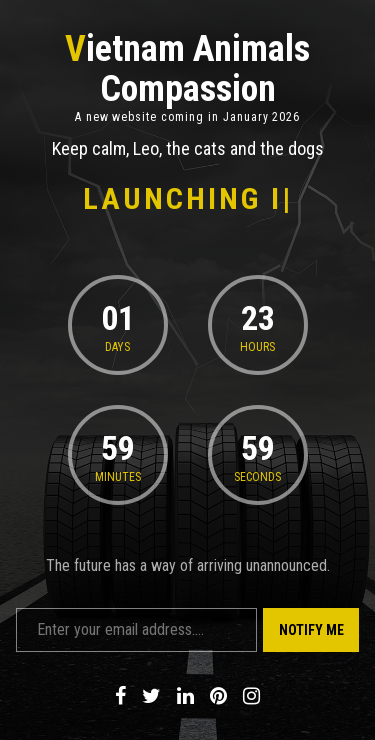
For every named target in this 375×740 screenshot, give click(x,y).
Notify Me (311, 630)
